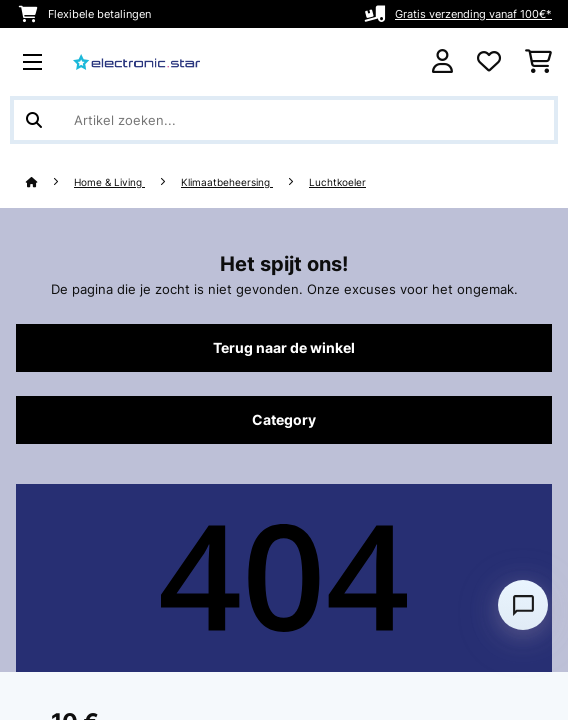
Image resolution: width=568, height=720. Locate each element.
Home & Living (109, 182)
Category (284, 420)
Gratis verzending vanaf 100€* (473, 14)
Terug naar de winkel (284, 348)
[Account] (442, 61)
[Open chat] (523, 605)
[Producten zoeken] (284, 120)
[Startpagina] (50, 182)
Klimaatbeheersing (227, 182)
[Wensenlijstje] (489, 62)
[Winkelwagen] (538, 62)
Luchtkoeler (337, 182)
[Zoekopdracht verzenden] (34, 120)
